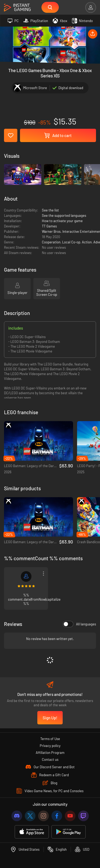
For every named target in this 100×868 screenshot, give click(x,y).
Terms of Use (50, 739)
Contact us (50, 759)
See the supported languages (64, 215)
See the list (50, 210)
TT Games (49, 226)
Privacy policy (50, 746)
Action (87, 242)
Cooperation (51, 242)
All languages (79, 624)
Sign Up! (50, 718)
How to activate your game (62, 221)
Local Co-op (71, 242)
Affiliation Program (50, 753)
